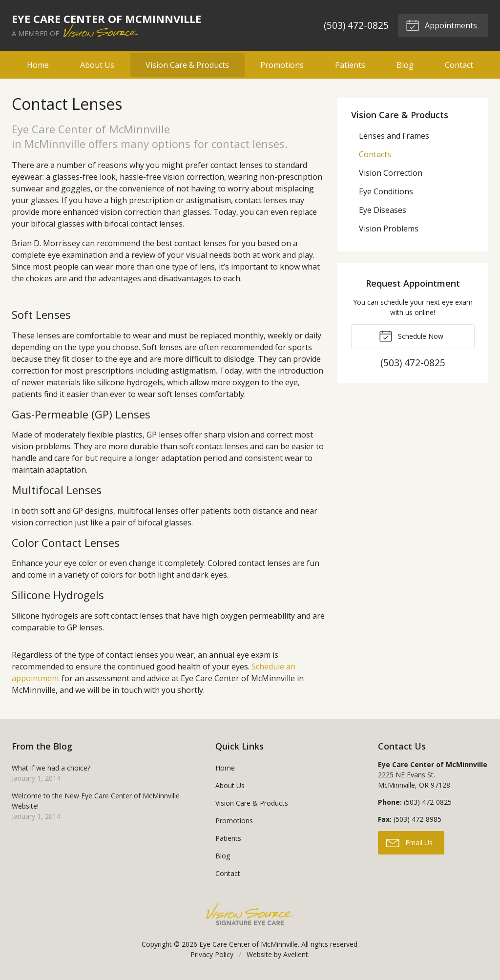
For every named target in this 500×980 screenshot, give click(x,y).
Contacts (375, 154)
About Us (97, 65)
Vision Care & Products (187, 65)
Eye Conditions (386, 191)
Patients (350, 65)
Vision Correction (391, 173)
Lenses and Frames (394, 136)
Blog (405, 65)
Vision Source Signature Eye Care (250, 914)
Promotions (282, 65)
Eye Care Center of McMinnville (249, 944)
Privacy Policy (212, 954)
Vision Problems (389, 229)
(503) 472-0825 (355, 25)
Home (38, 65)
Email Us (409, 842)
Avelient (296, 954)
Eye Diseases (383, 210)
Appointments (441, 25)
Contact (459, 65)
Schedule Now (411, 335)
